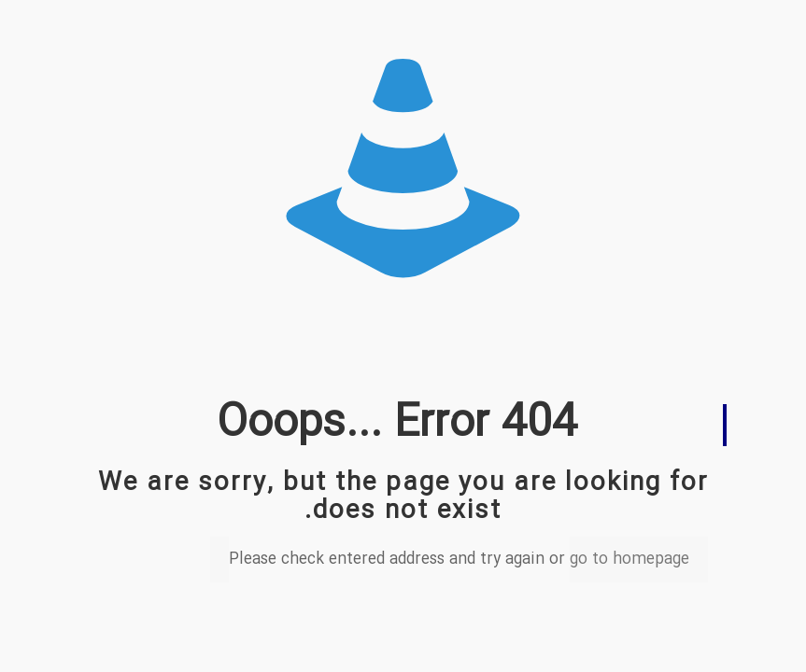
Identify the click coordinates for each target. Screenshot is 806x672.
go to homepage (629, 560)
